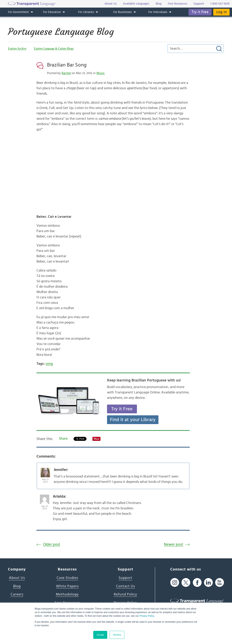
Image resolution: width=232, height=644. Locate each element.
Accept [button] (100, 635)
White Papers (67, 586)
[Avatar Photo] (45, 471)
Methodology (67, 594)
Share (63, 439)
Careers (17, 594)
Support (125, 578)
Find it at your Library (133, 420)
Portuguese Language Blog (61, 32)
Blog (17, 586)
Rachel (66, 73)
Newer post (174, 545)
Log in (221, 12)
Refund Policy (125, 594)
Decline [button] (117, 635)
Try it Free (200, 12)
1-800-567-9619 (220, 4)
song (49, 364)
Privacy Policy (147, 616)
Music (101, 73)
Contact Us (125, 586)
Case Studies (67, 578)
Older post (52, 545)
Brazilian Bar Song (67, 65)
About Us (17, 578)
